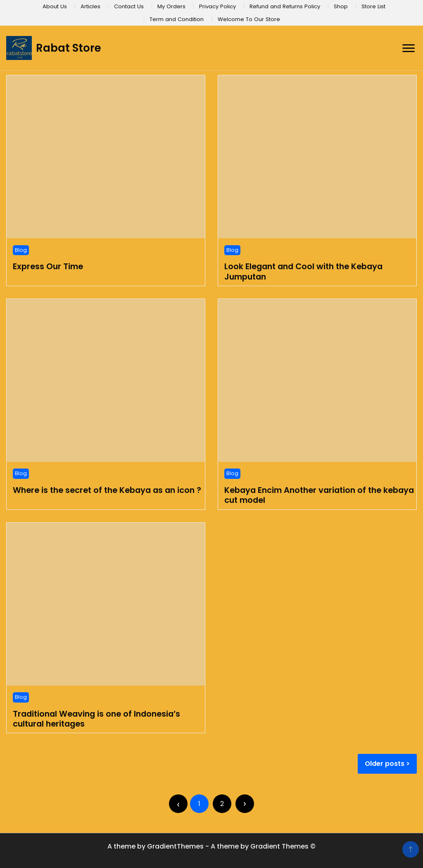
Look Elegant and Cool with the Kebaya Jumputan (303, 271)
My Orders (171, 6)
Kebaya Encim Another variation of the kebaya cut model (319, 495)
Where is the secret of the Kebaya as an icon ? (107, 490)
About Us (55, 6)
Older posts (385, 764)
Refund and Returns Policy (285, 6)
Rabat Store (69, 48)
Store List (373, 6)
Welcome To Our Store (249, 19)
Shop (341, 6)
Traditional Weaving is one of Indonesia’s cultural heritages (96, 719)
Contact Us (129, 6)
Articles (90, 6)
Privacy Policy (217, 6)
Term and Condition (177, 19)
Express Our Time (48, 266)
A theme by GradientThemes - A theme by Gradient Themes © (211, 846)
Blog (21, 250)
